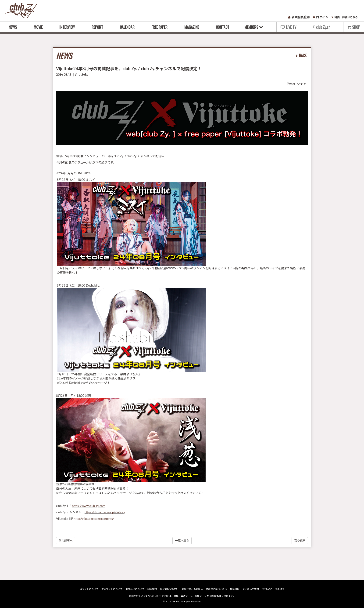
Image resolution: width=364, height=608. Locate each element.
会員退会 (280, 589)
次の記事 (300, 541)
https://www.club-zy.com (89, 506)
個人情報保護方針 (169, 589)
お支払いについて (135, 589)
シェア (302, 84)
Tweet (291, 84)
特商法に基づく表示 (216, 589)
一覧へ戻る (182, 541)
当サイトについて (89, 589)
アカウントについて (112, 589)
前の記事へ (66, 541)
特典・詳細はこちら (345, 17)
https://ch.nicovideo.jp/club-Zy (105, 512)
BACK (303, 55)
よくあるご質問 (251, 589)
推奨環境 (235, 589)
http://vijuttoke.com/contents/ (94, 519)
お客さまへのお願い (192, 589)
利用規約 (152, 589)
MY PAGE (267, 589)
